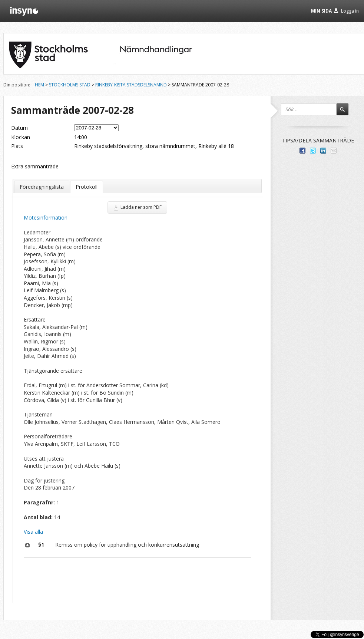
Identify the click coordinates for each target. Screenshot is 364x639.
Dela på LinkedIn (323, 151)
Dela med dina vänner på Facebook (302, 151)
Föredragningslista (42, 187)
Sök (346, 113)
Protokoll (87, 187)
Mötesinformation (46, 218)
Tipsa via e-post (334, 151)
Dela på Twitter (313, 151)
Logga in (350, 11)
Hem (39, 85)
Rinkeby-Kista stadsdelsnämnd (131, 85)
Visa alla (33, 532)
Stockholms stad (70, 85)
